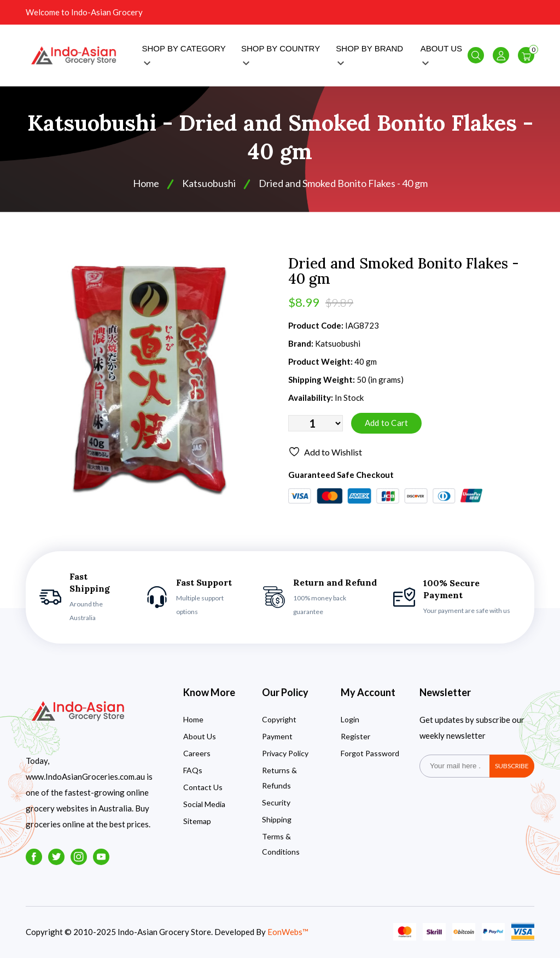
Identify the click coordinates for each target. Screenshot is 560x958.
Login (350, 719)
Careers (197, 753)
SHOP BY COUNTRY (281, 54)
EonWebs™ (288, 932)
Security (276, 802)
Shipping (277, 819)
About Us (200, 736)
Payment (277, 736)
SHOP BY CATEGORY (184, 54)
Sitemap (197, 821)
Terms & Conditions (281, 844)
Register (355, 736)
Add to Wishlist (325, 452)
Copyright (279, 719)
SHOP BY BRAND (369, 54)
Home (146, 183)
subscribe (512, 766)
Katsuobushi (209, 183)
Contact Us (203, 787)
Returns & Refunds (279, 778)
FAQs (193, 770)
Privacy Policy (285, 753)
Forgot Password (370, 753)
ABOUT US (441, 54)
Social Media (204, 804)
